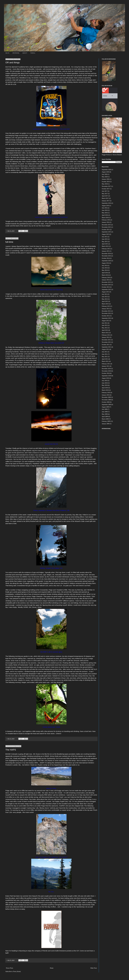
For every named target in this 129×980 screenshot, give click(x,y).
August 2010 (105, 378)
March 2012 (105, 333)
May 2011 (105, 357)
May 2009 (105, 414)
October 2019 (106, 182)
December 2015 (106, 225)
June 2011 (105, 354)
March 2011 (105, 361)
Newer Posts (9, 968)
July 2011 (105, 352)
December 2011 (106, 340)
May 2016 (105, 213)
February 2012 (106, 335)
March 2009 (105, 419)
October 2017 (106, 189)
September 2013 (106, 290)
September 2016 (106, 203)
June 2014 (105, 268)
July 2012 (105, 323)
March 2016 (105, 218)
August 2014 (105, 263)
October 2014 (106, 258)
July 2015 (105, 237)
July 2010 (105, 381)
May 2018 (105, 184)
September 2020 (106, 170)
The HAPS (11, 750)
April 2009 (105, 417)
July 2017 (105, 191)
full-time (9, 242)
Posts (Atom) (17, 971)
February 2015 (106, 249)
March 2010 (105, 390)
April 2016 (105, 215)
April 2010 (105, 388)
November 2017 (106, 186)
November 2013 (106, 285)
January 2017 (106, 201)
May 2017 (105, 194)
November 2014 (106, 256)
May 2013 (105, 299)
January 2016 (106, 222)
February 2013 (106, 306)
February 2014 (106, 278)
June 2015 (105, 239)
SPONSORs (16, 53)
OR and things (13, 63)
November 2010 (106, 371)
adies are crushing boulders (86, 754)
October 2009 (106, 402)
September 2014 (106, 261)
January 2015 (106, 251)
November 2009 (106, 400)
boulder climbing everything (31, 756)
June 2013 (105, 297)
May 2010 (105, 385)
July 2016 (105, 208)
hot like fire (46, 754)
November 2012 (106, 313)
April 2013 (105, 301)
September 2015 (106, 232)
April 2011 (105, 359)
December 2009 (106, 397)
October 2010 (106, 373)
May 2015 (105, 242)
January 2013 (106, 309)
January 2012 (106, 337)
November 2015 (106, 227)
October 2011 (106, 345)
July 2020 (105, 174)
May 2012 (105, 328)
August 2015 (105, 234)
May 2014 (105, 270)
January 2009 (106, 424)
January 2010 (106, 395)
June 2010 (105, 383)
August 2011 (105, 349)
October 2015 (106, 230)
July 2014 (105, 266)
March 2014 (105, 275)
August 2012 (105, 321)
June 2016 (105, 210)
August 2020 (105, 172)
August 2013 (105, 292)
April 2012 (105, 330)
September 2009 (106, 405)
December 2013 (106, 282)
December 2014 (106, 254)
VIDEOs (33, 53)
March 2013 (105, 304)
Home (52, 968)
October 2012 (106, 316)
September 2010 (106, 376)
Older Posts (94, 968)
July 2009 (105, 409)
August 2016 (105, 206)
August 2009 (105, 407)
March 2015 (105, 246)
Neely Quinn (24, 761)
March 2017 (105, 198)
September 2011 (106, 347)
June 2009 (105, 412)
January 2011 (106, 366)
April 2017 (105, 196)
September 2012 (106, 318)
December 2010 (106, 369)
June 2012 (105, 325)
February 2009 (106, 421)
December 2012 (106, 311)
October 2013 (106, 287)
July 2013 (105, 294)
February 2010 (106, 393)
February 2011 (106, 364)
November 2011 (106, 342)
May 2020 (105, 177)
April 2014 (105, 273)
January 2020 (106, 179)
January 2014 (106, 280)
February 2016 (106, 220)
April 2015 (105, 244)
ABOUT (25, 53)
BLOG (7, 53)
